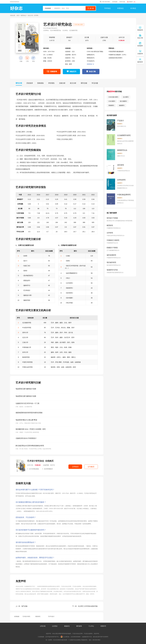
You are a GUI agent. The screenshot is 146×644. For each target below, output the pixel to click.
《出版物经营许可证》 (30, 586)
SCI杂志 (133, 8)
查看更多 (90, 64)
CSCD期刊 (112, 101)
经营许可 (103, 626)
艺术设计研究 (26, 616)
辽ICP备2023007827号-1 (52, 637)
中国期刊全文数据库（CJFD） (118, 55)
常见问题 (95, 83)
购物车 (133, 2)
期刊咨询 (79, 626)
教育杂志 (23, 15)
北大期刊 (126, 97)
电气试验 (22, 606)
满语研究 (38, 616)
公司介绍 (43, 626)
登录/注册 (122, 2)
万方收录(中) (91, 61)
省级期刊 (122, 105)
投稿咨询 (54, 71)
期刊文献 (84, 83)
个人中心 (91, 626)
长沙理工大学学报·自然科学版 (85, 606)
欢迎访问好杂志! (15, 2)
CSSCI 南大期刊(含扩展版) (95, 52)
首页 (18, 15)
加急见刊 (73, 71)
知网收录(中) (91, 55)
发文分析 (73, 83)
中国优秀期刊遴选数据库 (116, 52)
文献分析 (62, 83)
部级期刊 (111, 105)
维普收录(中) (91, 58)
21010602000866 (76, 637)
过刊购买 (91, 467)
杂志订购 (92, 71)
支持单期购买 (48, 469)
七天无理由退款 (33, 469)
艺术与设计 (51, 616)
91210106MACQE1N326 (60, 640)
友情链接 (17, 616)
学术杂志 (108, 8)
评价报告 (51, 83)
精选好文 (67, 626)
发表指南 (115, 2)
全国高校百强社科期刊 (115, 58)
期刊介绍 (19, 83)
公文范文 (55, 626)
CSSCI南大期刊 (79, 25)
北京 (73, 52)
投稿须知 (40, 83)
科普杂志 (120, 8)
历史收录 (30, 83)
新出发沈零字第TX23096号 (101, 637)
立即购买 (75, 467)
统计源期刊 (123, 101)
